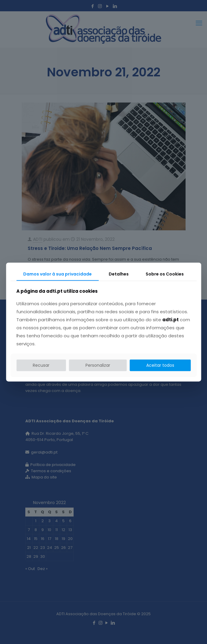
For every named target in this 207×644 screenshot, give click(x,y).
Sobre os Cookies (165, 274)
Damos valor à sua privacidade (57, 274)
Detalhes (119, 274)
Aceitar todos (160, 365)
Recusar (41, 365)
